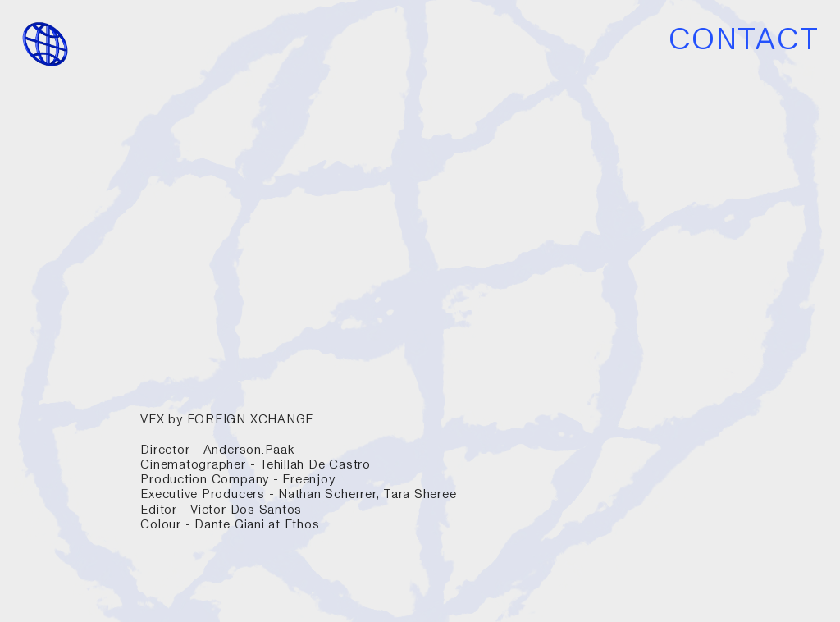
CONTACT (744, 40)
